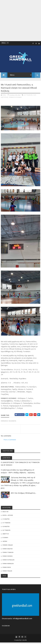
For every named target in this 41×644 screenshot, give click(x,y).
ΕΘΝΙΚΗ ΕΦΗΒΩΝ (7, 556)
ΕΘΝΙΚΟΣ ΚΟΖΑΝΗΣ (15, 97)
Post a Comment (10, 440)
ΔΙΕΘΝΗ (5, 541)
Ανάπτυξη (6, 534)
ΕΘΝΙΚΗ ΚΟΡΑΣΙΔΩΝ (8, 560)
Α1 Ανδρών (6, 519)
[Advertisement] (20, 21)
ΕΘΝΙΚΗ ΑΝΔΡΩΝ (7, 549)
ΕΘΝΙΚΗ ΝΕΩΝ (7, 567)
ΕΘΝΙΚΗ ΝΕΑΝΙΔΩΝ (8, 564)
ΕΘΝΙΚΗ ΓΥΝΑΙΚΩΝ (8, 553)
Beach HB (5, 512)
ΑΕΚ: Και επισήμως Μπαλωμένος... (24, 493)
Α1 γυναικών (6, 523)
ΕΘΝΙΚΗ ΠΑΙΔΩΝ (7, 571)
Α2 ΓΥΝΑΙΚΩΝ (28, 95)
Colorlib (24, 640)
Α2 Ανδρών (6, 527)
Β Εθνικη (5, 538)
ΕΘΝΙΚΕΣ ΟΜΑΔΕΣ (8, 545)
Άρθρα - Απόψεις (8, 515)
